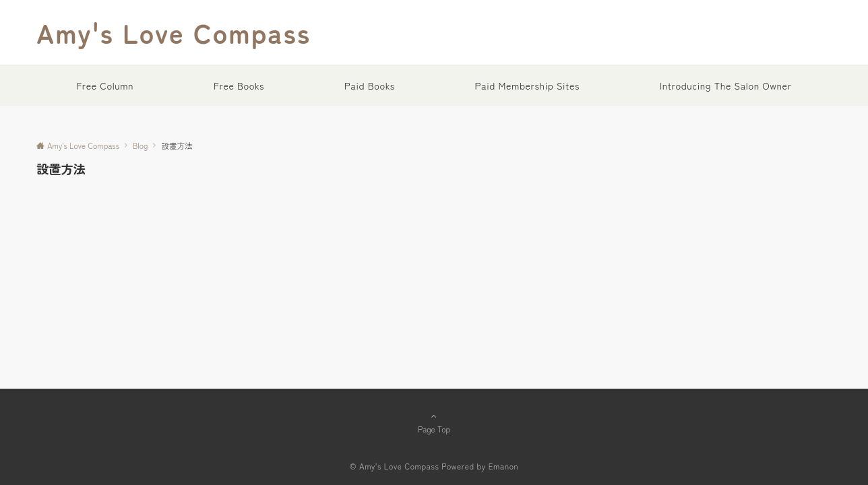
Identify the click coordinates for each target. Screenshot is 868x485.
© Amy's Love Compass (395, 466)
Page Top (434, 422)
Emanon (504, 466)
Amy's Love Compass (174, 32)
